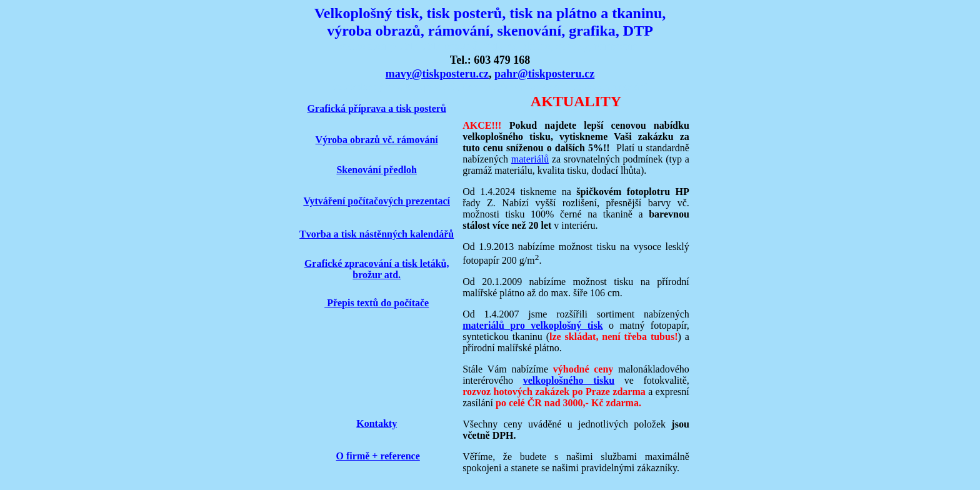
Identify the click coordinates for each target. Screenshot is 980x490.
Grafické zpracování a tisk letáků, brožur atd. (377, 269)
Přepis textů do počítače (377, 303)
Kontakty (377, 423)
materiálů (530, 159)
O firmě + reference (378, 456)
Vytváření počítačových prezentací (377, 201)
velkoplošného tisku (569, 380)
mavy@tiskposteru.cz (437, 74)
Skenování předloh (376, 170)
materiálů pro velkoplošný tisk (532, 325)
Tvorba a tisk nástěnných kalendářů (377, 234)
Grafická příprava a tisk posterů (377, 108)
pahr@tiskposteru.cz (544, 74)
